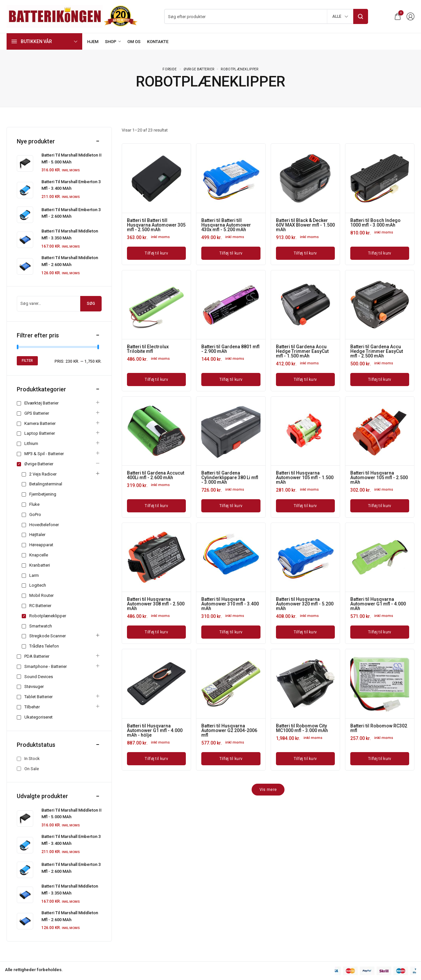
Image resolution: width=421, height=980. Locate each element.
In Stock (32, 759)
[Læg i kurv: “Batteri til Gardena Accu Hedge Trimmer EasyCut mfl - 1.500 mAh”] (305, 380)
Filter (27, 361)
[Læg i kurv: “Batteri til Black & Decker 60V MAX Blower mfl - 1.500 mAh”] (305, 253)
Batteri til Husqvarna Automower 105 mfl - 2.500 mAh (379, 478)
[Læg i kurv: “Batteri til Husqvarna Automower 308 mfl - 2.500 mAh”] (156, 632)
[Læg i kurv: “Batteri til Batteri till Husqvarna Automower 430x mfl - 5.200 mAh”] (231, 253)
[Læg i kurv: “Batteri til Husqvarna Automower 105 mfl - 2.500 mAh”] (380, 506)
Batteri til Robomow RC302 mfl (379, 728)
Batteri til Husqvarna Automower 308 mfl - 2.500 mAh (156, 604)
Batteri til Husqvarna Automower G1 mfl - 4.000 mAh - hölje (155, 730)
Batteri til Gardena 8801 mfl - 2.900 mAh (230, 349)
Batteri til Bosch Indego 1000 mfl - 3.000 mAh (375, 223)
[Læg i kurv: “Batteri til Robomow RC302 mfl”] (380, 759)
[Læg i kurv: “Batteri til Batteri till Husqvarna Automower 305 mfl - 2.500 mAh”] (156, 253)
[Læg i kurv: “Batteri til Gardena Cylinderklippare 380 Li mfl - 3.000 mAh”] (231, 506)
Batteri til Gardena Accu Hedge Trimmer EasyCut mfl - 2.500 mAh (377, 351)
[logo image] (72, 16)
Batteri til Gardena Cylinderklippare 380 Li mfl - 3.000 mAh (230, 478)
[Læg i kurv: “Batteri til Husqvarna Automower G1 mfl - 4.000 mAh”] (380, 632)
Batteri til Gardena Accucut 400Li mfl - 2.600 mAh (156, 475)
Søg (91, 304)
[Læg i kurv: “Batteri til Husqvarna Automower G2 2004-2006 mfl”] (231, 759)
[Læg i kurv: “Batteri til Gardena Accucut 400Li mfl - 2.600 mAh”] (156, 506)
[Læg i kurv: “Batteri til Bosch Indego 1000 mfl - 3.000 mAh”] (380, 253)
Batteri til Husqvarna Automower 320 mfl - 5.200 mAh (305, 604)
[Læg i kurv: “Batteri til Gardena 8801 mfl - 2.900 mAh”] (231, 380)
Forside (170, 69)
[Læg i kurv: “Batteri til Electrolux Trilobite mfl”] (156, 380)
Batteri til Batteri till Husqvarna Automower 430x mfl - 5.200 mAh (226, 225)
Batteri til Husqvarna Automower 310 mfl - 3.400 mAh (230, 604)
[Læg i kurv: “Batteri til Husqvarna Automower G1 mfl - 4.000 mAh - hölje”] (156, 759)
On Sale (32, 769)
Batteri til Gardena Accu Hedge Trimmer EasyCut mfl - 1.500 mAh (302, 351)
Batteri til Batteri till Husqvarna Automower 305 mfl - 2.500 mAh (156, 225)
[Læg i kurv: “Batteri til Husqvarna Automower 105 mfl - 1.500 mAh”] (305, 506)
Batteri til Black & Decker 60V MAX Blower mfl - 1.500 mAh (305, 225)
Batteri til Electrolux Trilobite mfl (148, 349)
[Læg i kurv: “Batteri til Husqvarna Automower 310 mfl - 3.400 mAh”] (231, 632)
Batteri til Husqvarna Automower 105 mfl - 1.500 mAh (305, 478)
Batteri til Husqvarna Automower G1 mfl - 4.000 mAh (378, 604)
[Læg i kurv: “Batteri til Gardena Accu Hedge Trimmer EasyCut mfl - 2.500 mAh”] (380, 380)
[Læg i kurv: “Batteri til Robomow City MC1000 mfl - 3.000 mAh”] (305, 759)
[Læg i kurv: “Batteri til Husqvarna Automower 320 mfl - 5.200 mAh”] (305, 632)
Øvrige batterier (199, 69)
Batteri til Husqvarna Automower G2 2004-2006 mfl (229, 730)
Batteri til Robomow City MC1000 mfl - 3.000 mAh (302, 728)
